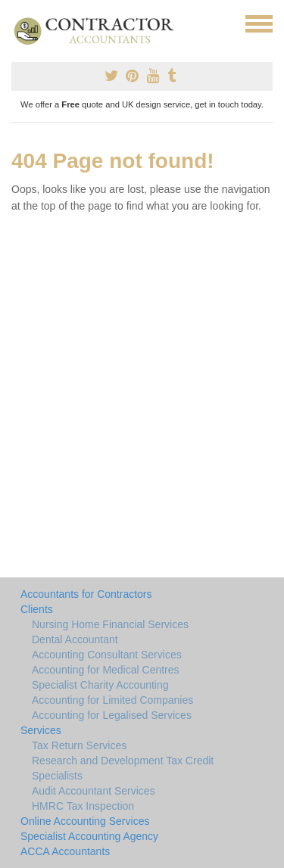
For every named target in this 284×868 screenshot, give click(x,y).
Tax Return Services (79, 745)
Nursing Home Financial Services (110, 624)
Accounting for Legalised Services (112, 715)
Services (41, 730)
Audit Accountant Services (94, 791)
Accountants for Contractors (86, 594)
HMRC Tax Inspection (83, 806)
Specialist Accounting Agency (89, 836)
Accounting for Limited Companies (112, 700)
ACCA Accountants (65, 851)
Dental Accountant (75, 639)
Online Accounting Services (85, 821)
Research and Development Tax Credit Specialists (123, 768)
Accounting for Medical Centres (106, 670)
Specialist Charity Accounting (100, 685)
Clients (37, 609)
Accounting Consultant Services (107, 655)
